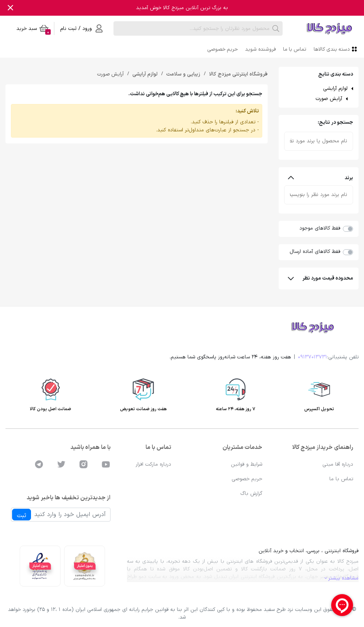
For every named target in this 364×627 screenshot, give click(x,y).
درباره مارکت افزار (153, 464)
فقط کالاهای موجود (320, 228)
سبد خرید (34, 30)
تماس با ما (295, 49)
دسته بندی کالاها (336, 49)
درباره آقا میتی (338, 464)
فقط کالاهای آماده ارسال (315, 252)
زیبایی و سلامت (183, 74)
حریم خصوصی (222, 49)
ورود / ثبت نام (81, 28)
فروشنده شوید (260, 49)
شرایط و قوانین (247, 464)
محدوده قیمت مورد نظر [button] (321, 278)
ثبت (22, 516)
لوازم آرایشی (335, 89)
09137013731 (313, 357)
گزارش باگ (251, 494)
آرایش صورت (329, 99)
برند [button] (321, 178)
